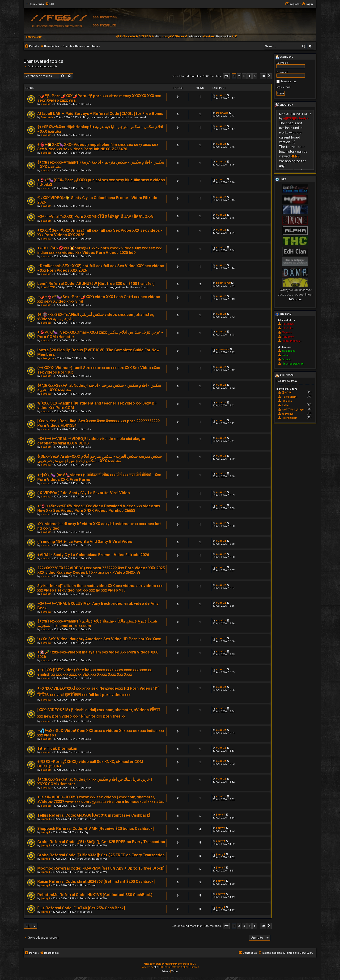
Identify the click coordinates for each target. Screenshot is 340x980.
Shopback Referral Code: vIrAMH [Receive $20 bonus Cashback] (96, 829)
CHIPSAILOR (290, 418)
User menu (284, 57)
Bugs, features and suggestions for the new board (115, 117)
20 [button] (263, 76)
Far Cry (84, 832)
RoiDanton (288, 337)
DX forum (295, 299)
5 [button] (255, 76)
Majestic (287, 333)
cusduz (46, 104)
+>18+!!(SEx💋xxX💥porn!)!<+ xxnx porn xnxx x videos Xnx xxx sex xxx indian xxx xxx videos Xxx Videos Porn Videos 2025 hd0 (99, 250)
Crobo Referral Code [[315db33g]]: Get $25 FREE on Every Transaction (101, 855)
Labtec (286, 405)
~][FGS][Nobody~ (296, 118)
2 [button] (239, 76)
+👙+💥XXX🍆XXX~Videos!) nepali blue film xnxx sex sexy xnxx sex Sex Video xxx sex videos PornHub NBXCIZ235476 (98, 147)
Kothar (286, 355)
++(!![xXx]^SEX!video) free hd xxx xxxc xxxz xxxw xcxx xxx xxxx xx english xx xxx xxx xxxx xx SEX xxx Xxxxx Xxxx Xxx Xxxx (94, 672)
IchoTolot (288, 328)
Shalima (287, 401)
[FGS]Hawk (288, 324)
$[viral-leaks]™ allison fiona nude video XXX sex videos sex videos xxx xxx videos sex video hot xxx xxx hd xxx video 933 (100, 588)
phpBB (157, 967)
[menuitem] (50, 4)
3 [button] (244, 76)
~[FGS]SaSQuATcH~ (293, 364)
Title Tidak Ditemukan (57, 748)
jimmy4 (45, 819)
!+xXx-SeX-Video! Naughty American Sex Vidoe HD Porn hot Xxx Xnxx (99, 639)
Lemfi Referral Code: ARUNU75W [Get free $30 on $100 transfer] (96, 284)
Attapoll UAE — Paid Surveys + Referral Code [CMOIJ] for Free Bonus (100, 114)
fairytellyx (288, 414)
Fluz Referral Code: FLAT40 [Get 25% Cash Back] (81, 908)
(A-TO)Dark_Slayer (293, 410)
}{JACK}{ (287, 393)
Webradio (86, 912)
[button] (226, 76)
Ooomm (287, 359)
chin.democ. (289, 351)
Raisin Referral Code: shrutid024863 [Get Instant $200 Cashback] (96, 882)
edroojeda (47, 358)
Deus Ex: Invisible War (94, 846)
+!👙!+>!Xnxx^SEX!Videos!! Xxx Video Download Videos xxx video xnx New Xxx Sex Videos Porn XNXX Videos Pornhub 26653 (99, 508)
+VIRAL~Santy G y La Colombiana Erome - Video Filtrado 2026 (93, 555)
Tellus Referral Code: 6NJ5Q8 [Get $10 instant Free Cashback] (94, 815)
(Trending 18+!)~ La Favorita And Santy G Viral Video (85, 542)
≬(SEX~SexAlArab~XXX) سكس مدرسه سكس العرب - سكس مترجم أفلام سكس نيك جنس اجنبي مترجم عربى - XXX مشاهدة (100, 459)
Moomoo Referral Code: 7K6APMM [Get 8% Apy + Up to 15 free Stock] (101, 868)
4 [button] (249, 76)
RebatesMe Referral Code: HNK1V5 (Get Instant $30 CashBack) (95, 895)
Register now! (284, 87)
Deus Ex (86, 104)
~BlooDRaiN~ (290, 397)
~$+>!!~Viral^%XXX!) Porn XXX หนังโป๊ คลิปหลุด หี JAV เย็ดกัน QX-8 (95, 216)
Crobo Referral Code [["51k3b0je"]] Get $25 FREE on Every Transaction (101, 842)
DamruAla (47, 117)
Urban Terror (88, 819)
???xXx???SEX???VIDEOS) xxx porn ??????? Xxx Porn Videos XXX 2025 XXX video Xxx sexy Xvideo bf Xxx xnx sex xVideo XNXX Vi (101, 570)
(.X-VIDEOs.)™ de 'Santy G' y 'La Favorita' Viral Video (84, 493)
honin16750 (48, 287)
